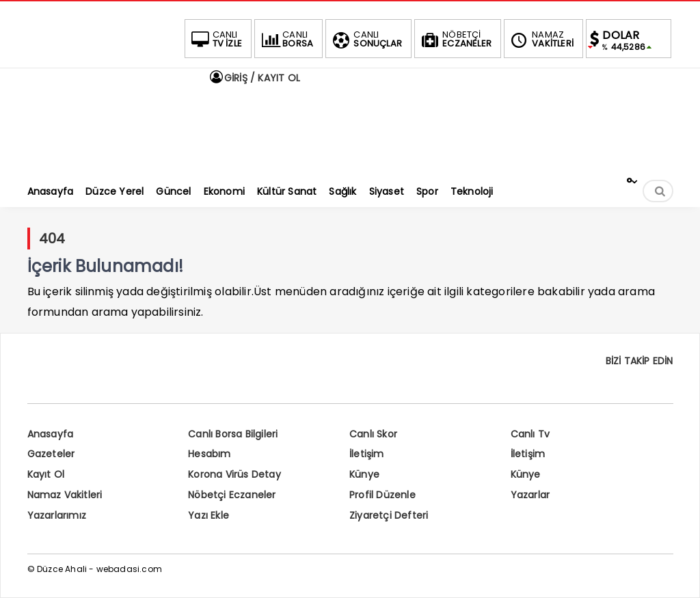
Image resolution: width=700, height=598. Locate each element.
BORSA (286, 39)
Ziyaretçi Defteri (389, 515)
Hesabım (209, 454)
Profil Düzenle (382, 495)
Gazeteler (51, 454)
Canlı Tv (530, 434)
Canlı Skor (373, 434)
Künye (364, 474)
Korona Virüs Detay (234, 474)
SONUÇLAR (366, 39)
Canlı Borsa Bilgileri (233, 434)
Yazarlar (530, 495)
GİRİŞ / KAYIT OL (254, 78)
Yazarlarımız (57, 515)
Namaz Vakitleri (65, 495)
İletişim (367, 454)
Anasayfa (51, 434)
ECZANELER (455, 39)
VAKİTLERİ (541, 39)
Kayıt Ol (46, 474)
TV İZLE (215, 39)
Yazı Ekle (208, 515)
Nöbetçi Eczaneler (232, 495)
